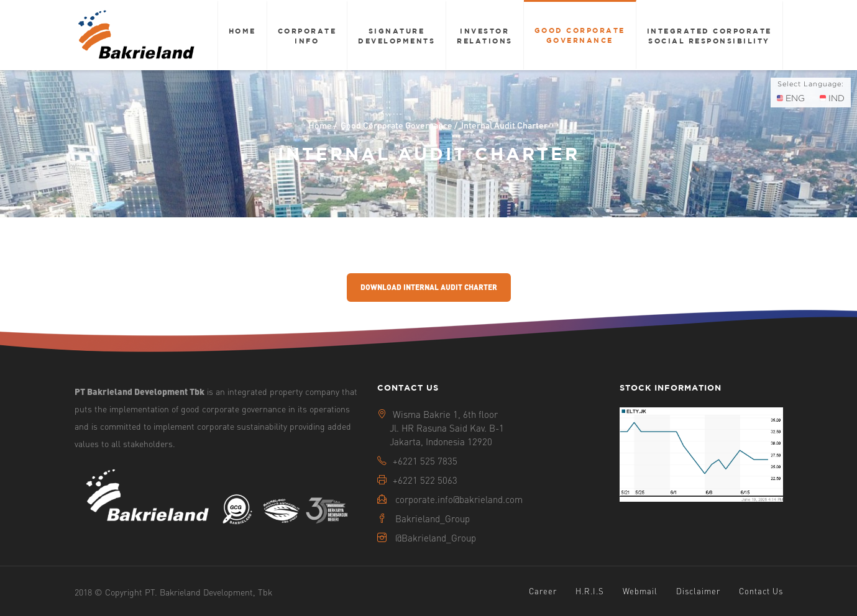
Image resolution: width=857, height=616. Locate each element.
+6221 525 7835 (425, 461)
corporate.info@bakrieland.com (459, 499)
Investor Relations (485, 36)
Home (242, 31)
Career (543, 591)
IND (832, 98)
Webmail (640, 591)
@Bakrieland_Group (436, 538)
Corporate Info (307, 36)
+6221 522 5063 (425, 480)
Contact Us (761, 591)
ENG (791, 98)
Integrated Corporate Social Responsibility (709, 36)
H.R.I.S (590, 591)
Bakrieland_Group (433, 519)
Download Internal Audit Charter (429, 287)
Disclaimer (698, 591)
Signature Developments (396, 36)
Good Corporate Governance (580, 35)
